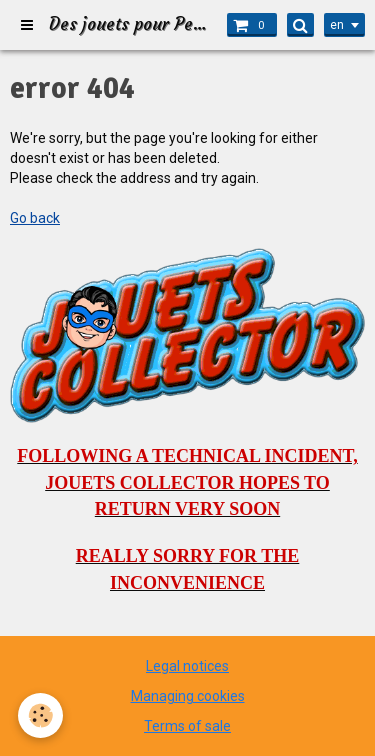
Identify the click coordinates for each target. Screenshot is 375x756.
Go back (35, 218)
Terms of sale (187, 726)
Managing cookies (188, 696)
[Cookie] (40, 715)
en (337, 25)
